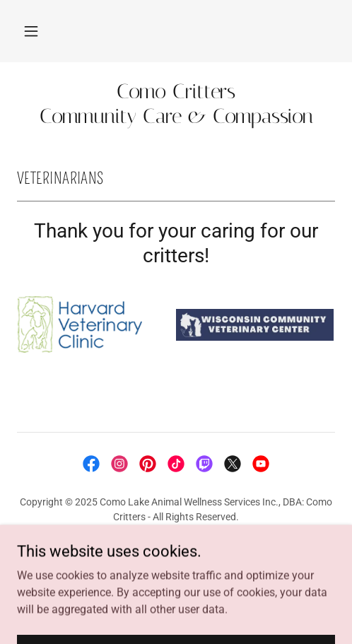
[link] (176, 104)
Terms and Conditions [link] (176, 567)
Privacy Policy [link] (176, 550)
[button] (31, 31)
